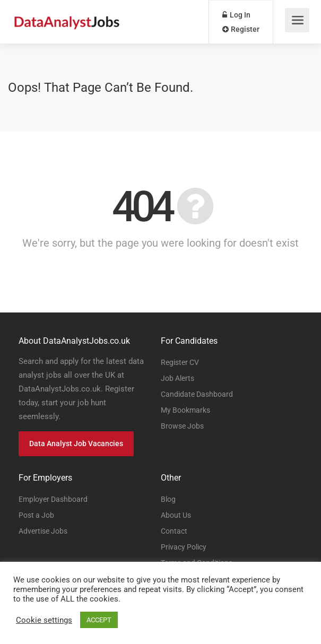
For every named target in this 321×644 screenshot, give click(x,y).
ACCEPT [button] (99, 620)
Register (241, 29)
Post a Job (36, 515)
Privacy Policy (184, 547)
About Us (176, 515)
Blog (168, 499)
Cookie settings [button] (44, 620)
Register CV (180, 362)
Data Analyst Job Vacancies (76, 443)
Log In (236, 15)
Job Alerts (177, 378)
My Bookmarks (185, 410)
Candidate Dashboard (197, 394)
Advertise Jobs (43, 531)
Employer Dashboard (53, 499)
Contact (174, 531)
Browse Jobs (182, 426)
